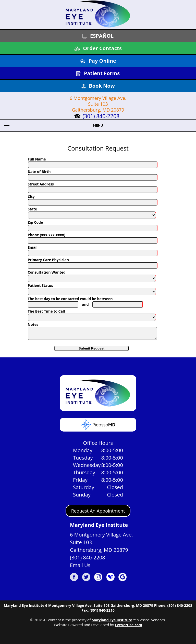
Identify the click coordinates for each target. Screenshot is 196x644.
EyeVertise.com (128, 627)
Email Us (80, 567)
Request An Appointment (98, 513)
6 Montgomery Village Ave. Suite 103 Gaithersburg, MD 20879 (98, 104)
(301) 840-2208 (101, 116)
